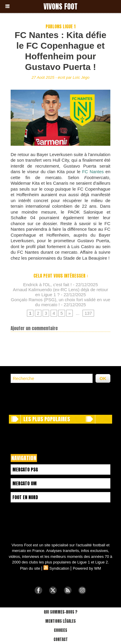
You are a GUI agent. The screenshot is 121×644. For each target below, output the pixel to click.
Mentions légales (60, 621)
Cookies (60, 630)
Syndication (59, 568)
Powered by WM (87, 568)
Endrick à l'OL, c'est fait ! (47, 285)
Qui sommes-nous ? (61, 612)
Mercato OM (25, 483)
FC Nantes (93, 172)
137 (88, 313)
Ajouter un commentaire (34, 328)
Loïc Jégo (81, 77)
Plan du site (30, 568)
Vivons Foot (60, 6)
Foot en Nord (25, 497)
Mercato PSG (25, 470)
